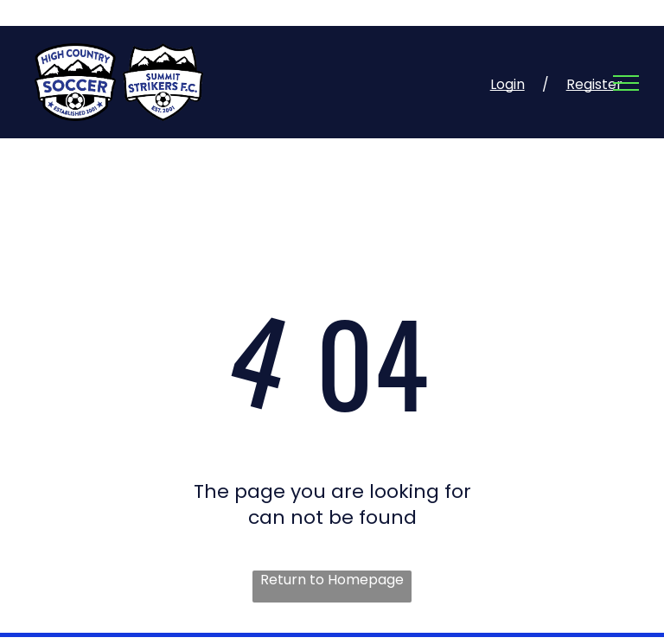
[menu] (626, 83)
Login (508, 84)
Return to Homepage (332, 580)
